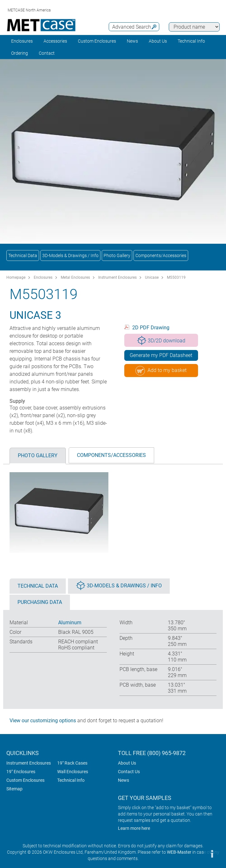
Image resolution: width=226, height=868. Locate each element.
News (132, 41)
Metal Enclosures (75, 277)
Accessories (55, 41)
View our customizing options (43, 721)
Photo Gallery (117, 255)
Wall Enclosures (73, 772)
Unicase (152, 277)
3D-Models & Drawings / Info (70, 255)
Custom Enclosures (97, 41)
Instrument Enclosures (117, 277)
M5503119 (176, 277)
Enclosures (22, 41)
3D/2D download (161, 340)
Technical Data (23, 255)
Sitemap (14, 789)
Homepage (16, 277)
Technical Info (71, 780)
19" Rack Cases (72, 763)
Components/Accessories (161, 255)
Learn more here (134, 828)
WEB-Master (179, 852)
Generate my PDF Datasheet (161, 355)
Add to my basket (161, 371)
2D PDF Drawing (151, 328)
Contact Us (129, 772)
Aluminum (70, 623)
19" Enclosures (21, 772)
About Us (127, 763)
